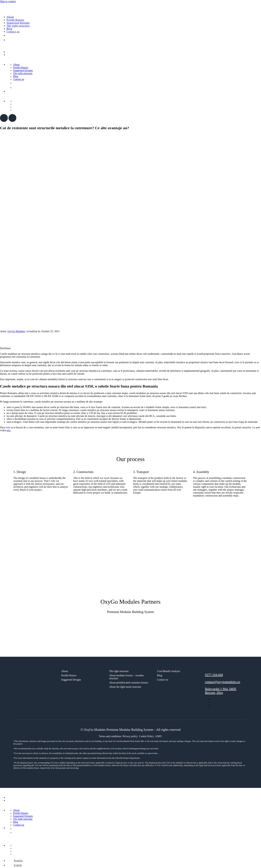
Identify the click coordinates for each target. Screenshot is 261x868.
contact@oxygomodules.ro (223, 682)
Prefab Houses (15, 20)
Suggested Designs (18, 23)
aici (9, 430)
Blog (9, 29)
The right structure (18, 26)
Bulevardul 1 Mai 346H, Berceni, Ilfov (221, 691)
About (10, 17)
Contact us (13, 32)
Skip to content (8, 1)
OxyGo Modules (16, 331)
